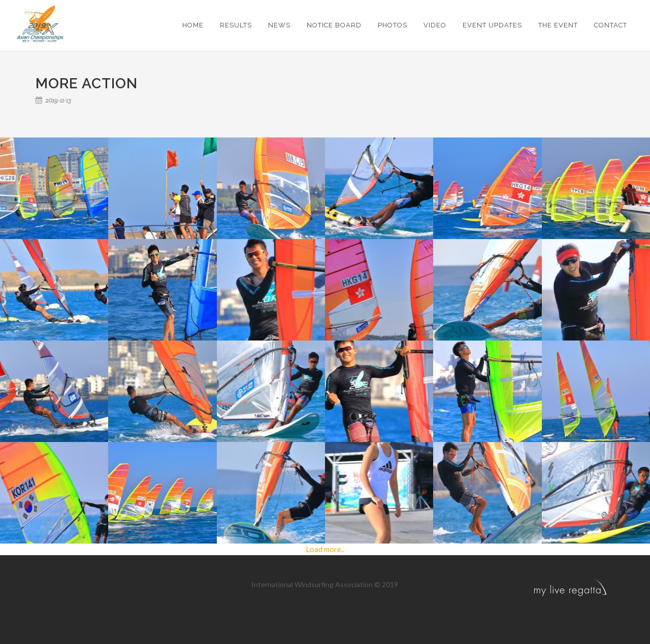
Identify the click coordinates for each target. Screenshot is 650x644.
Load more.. (325, 549)
